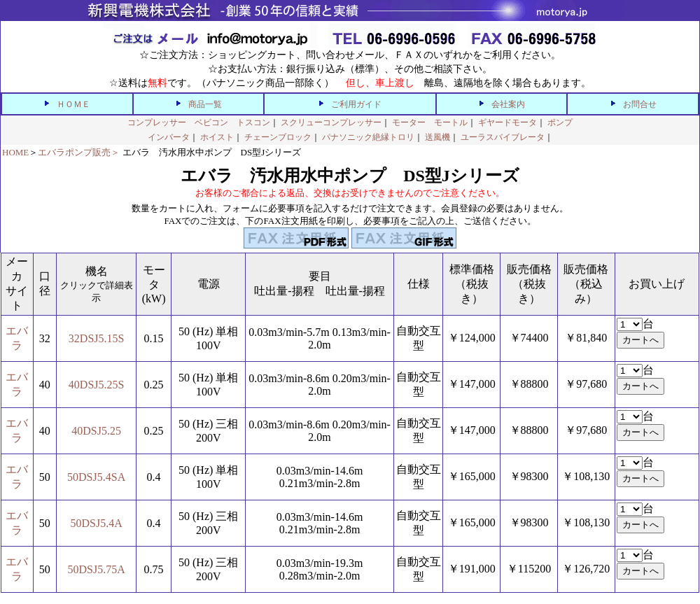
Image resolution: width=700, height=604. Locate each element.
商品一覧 (205, 104)
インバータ (169, 137)
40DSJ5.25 (96, 431)
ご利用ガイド (356, 104)
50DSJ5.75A (97, 569)
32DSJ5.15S (97, 338)
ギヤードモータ (507, 122)
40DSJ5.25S (97, 385)
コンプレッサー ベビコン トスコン (199, 122)
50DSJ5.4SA (96, 477)
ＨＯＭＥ (73, 104)
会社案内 (508, 104)
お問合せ (640, 104)
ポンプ (560, 122)
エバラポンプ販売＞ (79, 152)
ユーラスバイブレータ (503, 137)
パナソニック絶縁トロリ (368, 137)
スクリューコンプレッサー (331, 122)
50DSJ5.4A (97, 523)
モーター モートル (430, 122)
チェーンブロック (278, 137)
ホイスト (217, 137)
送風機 (437, 137)
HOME (15, 152)
